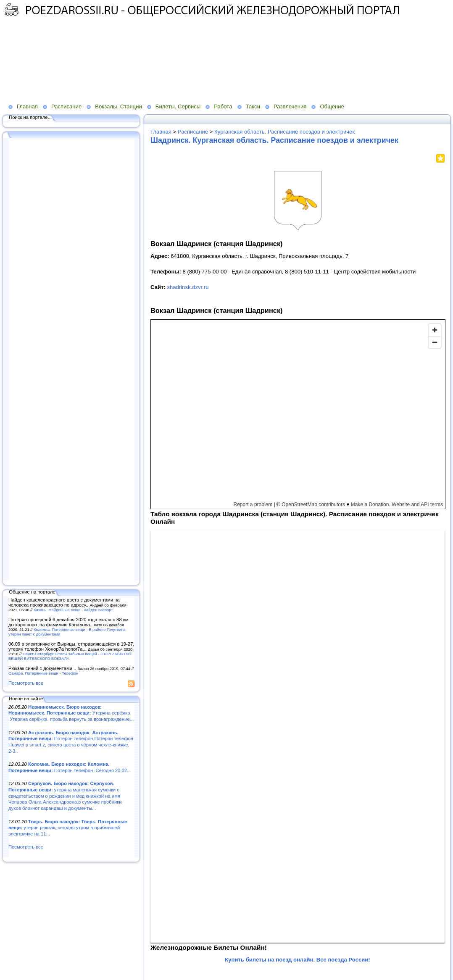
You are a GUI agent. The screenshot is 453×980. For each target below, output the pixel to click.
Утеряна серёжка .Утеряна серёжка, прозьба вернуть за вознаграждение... (71, 713)
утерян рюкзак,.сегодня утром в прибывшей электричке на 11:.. (68, 828)
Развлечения (290, 106)
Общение (332, 106)
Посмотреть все (26, 683)
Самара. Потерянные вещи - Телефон (43, 673)
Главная (27, 106)
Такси (253, 106)
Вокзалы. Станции (119, 106)
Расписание (66, 106)
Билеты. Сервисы (178, 106)
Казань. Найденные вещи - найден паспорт (73, 610)
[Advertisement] (204, 47)
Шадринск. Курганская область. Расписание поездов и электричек (274, 140)
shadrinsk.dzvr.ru (188, 287)
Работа (223, 106)
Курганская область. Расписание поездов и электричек (284, 132)
